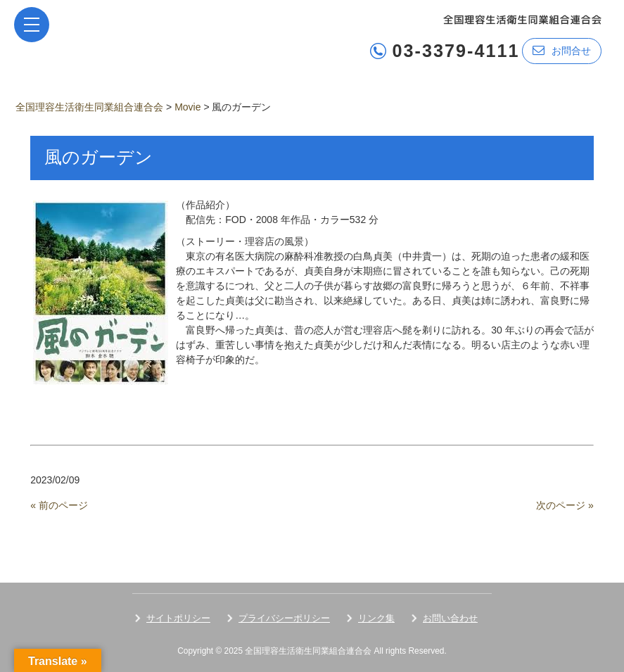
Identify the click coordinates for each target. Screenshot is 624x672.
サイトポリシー (178, 618)
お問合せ (562, 50)
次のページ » (565, 505)
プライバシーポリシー (284, 618)
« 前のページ (59, 505)
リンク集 (376, 618)
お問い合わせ (450, 618)
